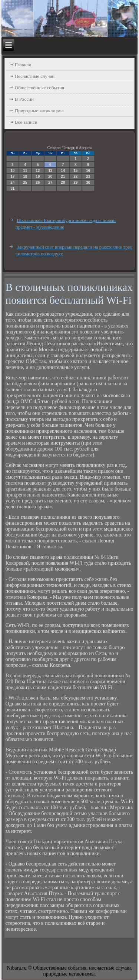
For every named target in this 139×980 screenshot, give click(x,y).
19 (38, 177)
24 (12, 182)
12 (38, 171)
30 (88, 182)
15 (75, 171)
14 (63, 171)
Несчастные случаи (35, 76)
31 (12, 188)
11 (25, 171)
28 (63, 182)
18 (25, 177)
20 (50, 177)
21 (63, 177)
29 (75, 182)
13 (50, 171)
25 (25, 182)
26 (38, 182)
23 (88, 177)
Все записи (26, 122)
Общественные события (39, 88)
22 (75, 177)
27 (50, 182)
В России (24, 99)
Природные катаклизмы (39, 111)
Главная (23, 65)
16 (88, 171)
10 (12, 171)
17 (12, 177)
